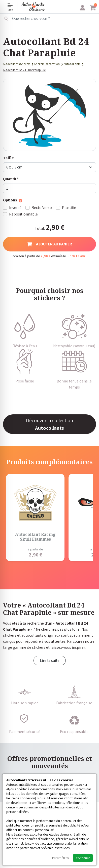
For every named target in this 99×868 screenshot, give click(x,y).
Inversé (15, 208)
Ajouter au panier (49, 244)
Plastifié (69, 208)
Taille (8, 158)
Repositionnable (23, 214)
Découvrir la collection (49, 424)
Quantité (11, 179)
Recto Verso (42, 208)
